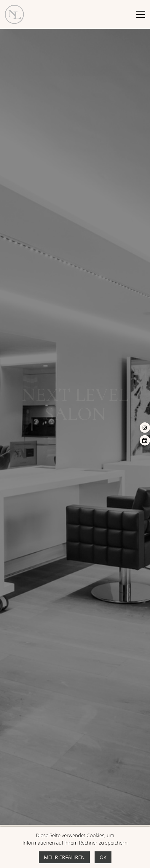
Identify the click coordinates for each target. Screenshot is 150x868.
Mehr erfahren (64, 857)
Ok (103, 857)
